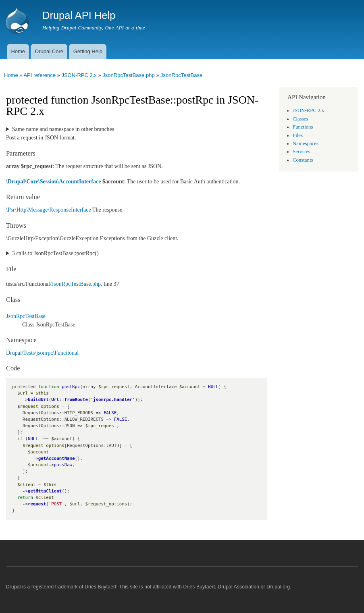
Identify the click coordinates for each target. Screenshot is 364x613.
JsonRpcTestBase (181, 75)
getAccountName (57, 458)
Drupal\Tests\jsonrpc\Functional (42, 353)
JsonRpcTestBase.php (128, 75)
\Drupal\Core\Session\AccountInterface (53, 182)
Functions (303, 127)
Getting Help (88, 51)
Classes (300, 119)
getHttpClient (45, 491)
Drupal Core (49, 51)
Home (18, 51)
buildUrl (38, 400)
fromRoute (76, 400)
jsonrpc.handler (113, 400)
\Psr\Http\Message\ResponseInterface (49, 210)
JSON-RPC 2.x (79, 75)
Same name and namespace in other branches (63, 129)
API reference (40, 75)
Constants (303, 160)
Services (301, 152)
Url (55, 400)
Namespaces (306, 143)
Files (298, 135)
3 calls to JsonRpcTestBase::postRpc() (55, 253)
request (37, 504)
